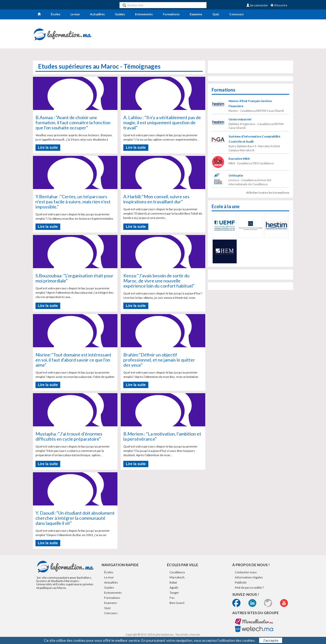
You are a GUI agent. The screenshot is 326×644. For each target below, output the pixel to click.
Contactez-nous (246, 572)
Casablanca (177, 572)
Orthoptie (236, 175)
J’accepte (271, 640)
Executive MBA (239, 159)
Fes (172, 598)
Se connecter (257, 5)
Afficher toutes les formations (268, 193)
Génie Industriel (240, 119)
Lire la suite (48, 147)
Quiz (216, 14)
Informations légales (249, 577)
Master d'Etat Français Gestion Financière (250, 103)
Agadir (174, 587)
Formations (171, 14)
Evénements (144, 14)
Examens (196, 14)
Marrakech (177, 577)
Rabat (173, 582)
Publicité (241, 582)
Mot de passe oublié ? (249, 587)
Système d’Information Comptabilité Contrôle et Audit (254, 139)
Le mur (75, 14)
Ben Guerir (177, 603)
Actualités (97, 14)
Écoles (56, 14)
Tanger (174, 593)
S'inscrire (279, 5)
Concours (236, 14)
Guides (120, 14)
